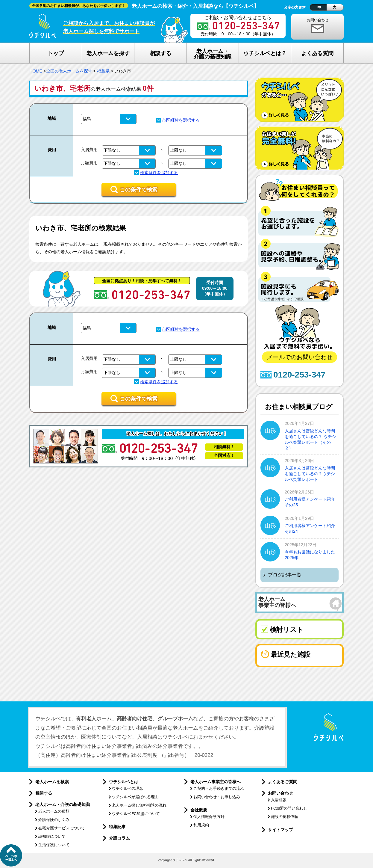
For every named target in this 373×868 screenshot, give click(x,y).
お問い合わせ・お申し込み (217, 797)
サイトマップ (280, 830)
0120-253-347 (299, 375)
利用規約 (201, 825)
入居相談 (279, 800)
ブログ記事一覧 (285, 575)
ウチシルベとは (124, 782)
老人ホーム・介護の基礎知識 (63, 804)
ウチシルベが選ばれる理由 (135, 797)
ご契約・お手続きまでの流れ (219, 788)
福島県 (103, 71)
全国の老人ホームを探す (69, 71)
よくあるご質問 (283, 782)
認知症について (52, 836)
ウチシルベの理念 (128, 788)
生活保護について (54, 845)
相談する (44, 793)
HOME (36, 71)
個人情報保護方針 (209, 817)
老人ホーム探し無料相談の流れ (139, 805)
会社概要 (199, 810)
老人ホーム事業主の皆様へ (216, 782)
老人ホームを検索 (52, 782)
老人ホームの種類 (54, 811)
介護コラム (119, 838)
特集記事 (117, 827)
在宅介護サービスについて (62, 828)
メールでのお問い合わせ (300, 357)
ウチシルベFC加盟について (136, 814)
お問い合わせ (318, 20)
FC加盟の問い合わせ (289, 808)
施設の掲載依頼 (285, 817)
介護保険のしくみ (54, 820)
